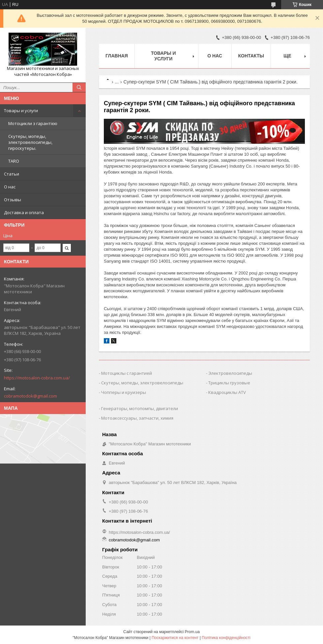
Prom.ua (192, 632)
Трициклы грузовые (229, 383)
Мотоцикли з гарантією (33, 123)
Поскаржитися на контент (175, 638)
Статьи (12, 174)
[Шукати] (79, 87)
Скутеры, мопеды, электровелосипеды (142, 383)
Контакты (251, 56)
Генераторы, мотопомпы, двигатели (140, 408)
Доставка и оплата (24, 212)
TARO (14, 161)
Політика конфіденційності (226, 638)
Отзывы (13, 200)
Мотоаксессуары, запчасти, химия (137, 418)
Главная (117, 56)
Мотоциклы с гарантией (127, 373)
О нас (10, 187)
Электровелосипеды (230, 373)
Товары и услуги (21, 111)
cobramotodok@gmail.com (30, 396)
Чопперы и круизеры (124, 392)
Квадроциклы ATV (227, 392)
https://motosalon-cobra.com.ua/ (37, 378)
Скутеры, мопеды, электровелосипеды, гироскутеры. (30, 142)
